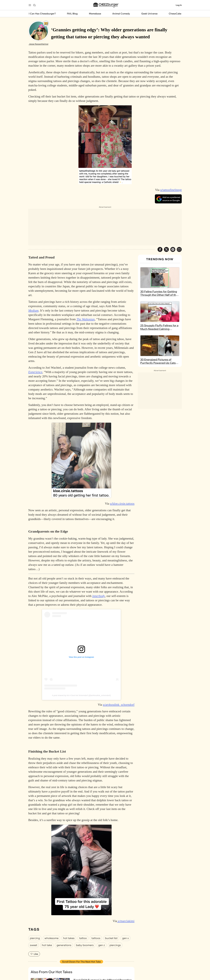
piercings (115, 951)
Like (34, 960)
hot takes (69, 944)
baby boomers (85, 951)
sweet (34, 951)
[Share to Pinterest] (173, 255)
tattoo (83, 944)
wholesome (51, 944)
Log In (179, 8)
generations (64, 951)
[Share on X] (166, 255)
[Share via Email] (179, 255)
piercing (35, 944)
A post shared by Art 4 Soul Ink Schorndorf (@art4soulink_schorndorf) (81, 701)
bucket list (111, 944)
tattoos (96, 944)
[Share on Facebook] (160, 255)
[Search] (34, 8)
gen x (125, 944)
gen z (102, 951)
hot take (47, 951)
